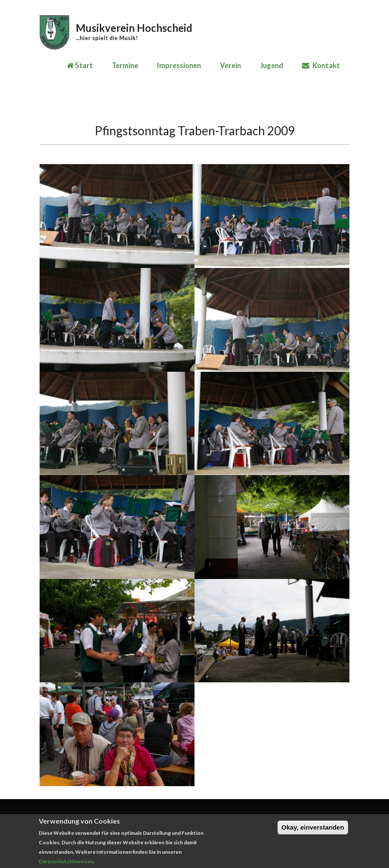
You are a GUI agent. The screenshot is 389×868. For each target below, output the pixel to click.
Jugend (272, 65)
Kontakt (321, 65)
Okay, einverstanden (313, 831)
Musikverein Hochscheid (134, 28)
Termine (125, 65)
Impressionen (179, 65)
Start (80, 65)
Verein (230, 65)
